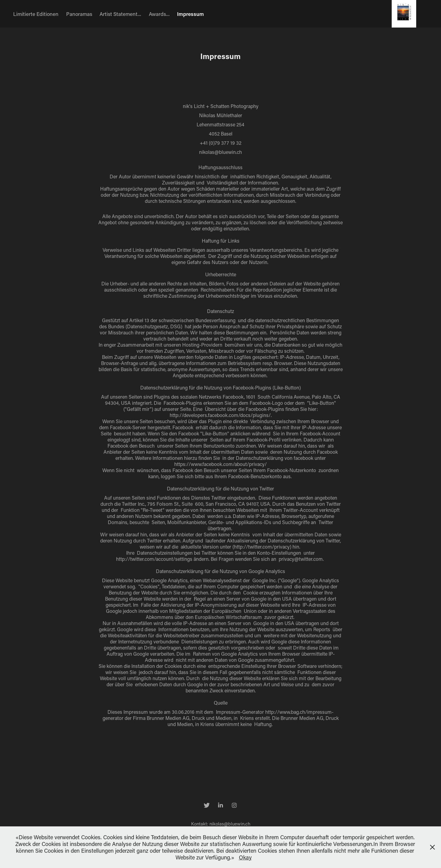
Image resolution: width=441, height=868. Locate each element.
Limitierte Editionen (36, 14)
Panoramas (79, 14)
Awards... (159, 14)
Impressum (190, 14)
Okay (245, 857)
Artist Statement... (120, 14)
